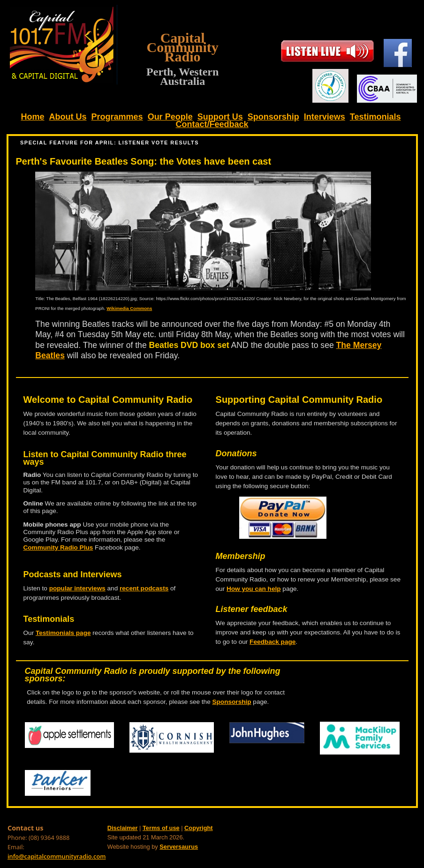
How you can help (254, 589)
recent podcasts (144, 588)
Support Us (220, 117)
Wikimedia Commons (129, 308)
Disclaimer (123, 828)
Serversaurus (179, 847)
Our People (170, 117)
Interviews (325, 117)
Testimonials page (63, 633)
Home (33, 117)
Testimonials (375, 117)
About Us (68, 117)
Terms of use (161, 828)
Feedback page (273, 642)
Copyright (198, 828)
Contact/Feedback (212, 124)
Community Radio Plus (58, 547)
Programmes (117, 117)
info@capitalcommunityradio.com (57, 856)
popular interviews (77, 588)
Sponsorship (273, 117)
